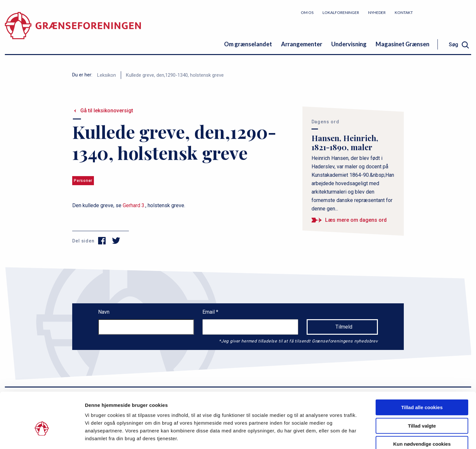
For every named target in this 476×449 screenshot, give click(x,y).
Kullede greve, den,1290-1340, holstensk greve (175, 75)
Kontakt (404, 12)
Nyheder (377, 12)
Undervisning (349, 44)
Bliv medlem (447, 12)
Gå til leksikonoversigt (107, 111)
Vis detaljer (337, 436)
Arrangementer (302, 44)
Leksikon (107, 75)
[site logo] (73, 31)
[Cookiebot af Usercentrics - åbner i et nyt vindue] (42, 436)
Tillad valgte (422, 390)
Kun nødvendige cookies (422, 408)
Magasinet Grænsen (402, 44)
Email (209, 312)
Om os (307, 12)
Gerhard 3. (133, 205)
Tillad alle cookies (422, 371)
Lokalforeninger (341, 12)
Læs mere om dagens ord (356, 220)
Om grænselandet (248, 44)
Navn (104, 312)
